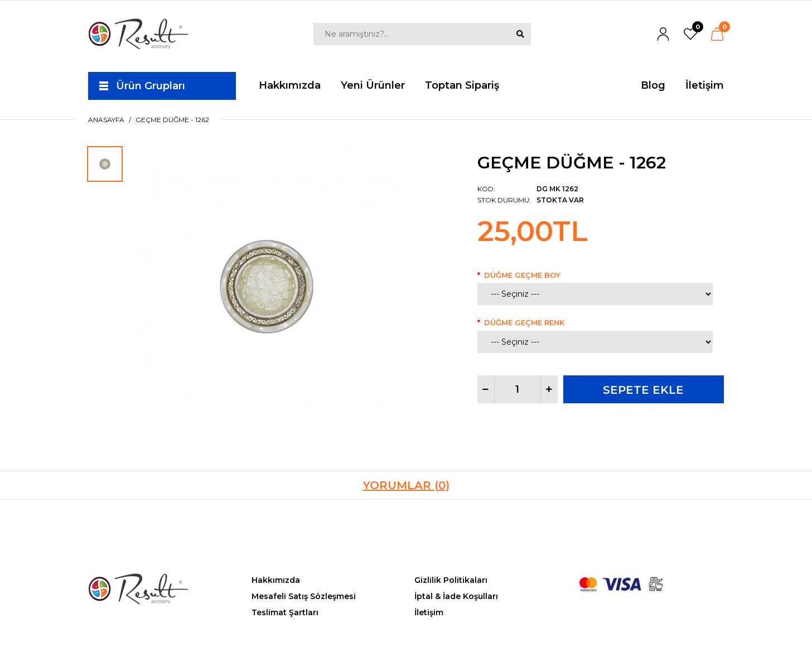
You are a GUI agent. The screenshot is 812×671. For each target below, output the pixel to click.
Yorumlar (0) (406, 485)
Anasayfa (106, 120)
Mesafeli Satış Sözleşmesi (304, 596)
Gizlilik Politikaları (451, 580)
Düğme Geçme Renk (524, 322)
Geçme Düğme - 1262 (172, 120)
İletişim (429, 612)
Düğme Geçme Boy (522, 275)
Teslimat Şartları (285, 612)
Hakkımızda (276, 580)
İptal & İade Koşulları (456, 596)
